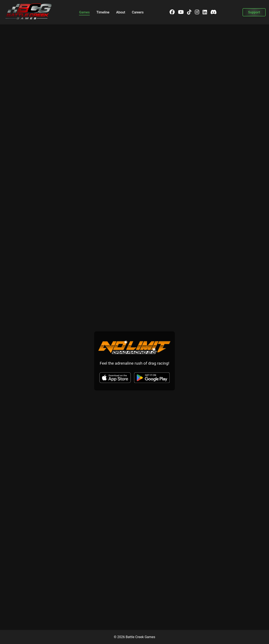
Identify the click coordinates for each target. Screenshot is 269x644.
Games (84, 12)
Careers (138, 12)
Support (254, 12)
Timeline (103, 12)
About (121, 12)
